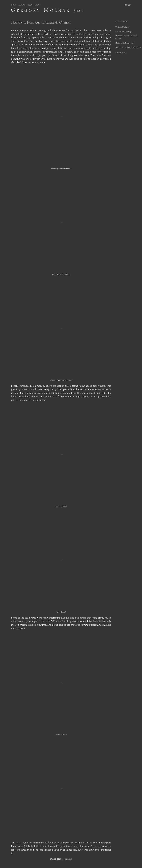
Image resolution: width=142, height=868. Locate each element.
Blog (30, 5)
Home (14, 5)
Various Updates (122, 27)
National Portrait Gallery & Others (41, 22)
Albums (22, 5)
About (38, 5)
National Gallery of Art (125, 43)
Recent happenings (124, 32)
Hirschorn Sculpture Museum (128, 47)
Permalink (68, 859)
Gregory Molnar (41, 10)
